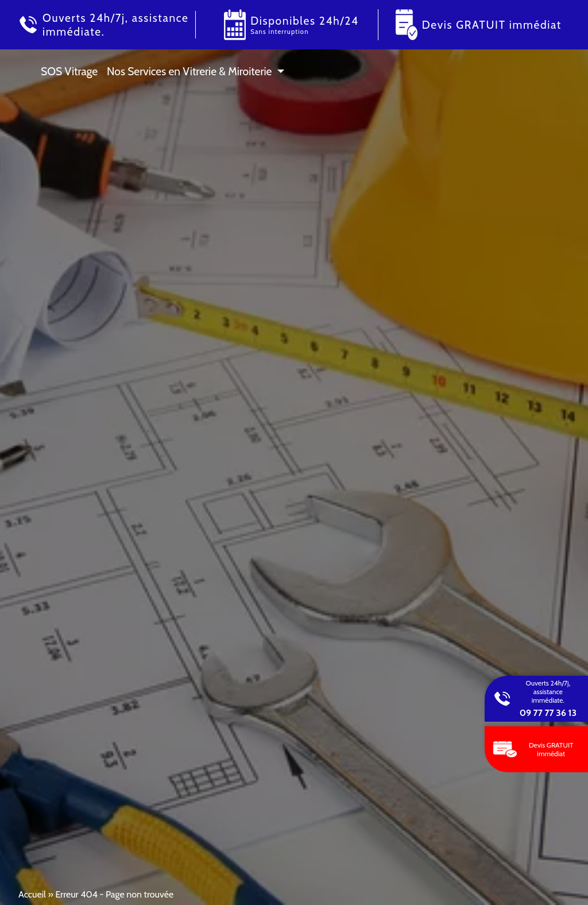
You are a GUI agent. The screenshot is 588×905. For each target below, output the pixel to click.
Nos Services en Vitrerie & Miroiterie (189, 71)
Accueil (32, 894)
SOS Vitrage (69, 71)
